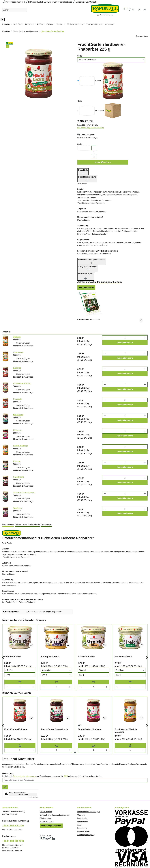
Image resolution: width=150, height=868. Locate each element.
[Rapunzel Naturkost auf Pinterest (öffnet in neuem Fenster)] (51, 814)
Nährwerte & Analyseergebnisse (92, 237)
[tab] (8, 500)
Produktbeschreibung (87, 154)
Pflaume (17, 437)
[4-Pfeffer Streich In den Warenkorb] (20, 658)
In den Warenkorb (103, 138)
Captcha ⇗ (33, 773)
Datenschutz (83, 797)
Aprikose (17, 312)
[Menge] (20, 662)
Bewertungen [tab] (46, 500)
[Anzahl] (94, 128)
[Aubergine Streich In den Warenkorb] (57, 658)
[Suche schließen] (2, 19)
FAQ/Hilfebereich (47, 797)
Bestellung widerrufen (51, 801)
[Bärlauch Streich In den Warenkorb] (93, 658)
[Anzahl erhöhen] (94, 132)
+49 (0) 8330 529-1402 (13, 801)
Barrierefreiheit (83, 807)
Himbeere (17, 406)
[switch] (125, 9)
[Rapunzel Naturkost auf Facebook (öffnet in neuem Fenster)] (41, 814)
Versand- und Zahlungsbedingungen (55, 791)
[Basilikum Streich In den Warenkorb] (130, 658)
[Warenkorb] (145, 10)
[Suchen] (15, 10)
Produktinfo (83, 148)
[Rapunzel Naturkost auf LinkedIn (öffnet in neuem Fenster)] (54, 814)
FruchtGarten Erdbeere (16, 705)
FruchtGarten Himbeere (90, 705)
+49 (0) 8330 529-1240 (13, 817)
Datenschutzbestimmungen (24, 752)
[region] (39, 70)
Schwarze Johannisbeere (24, 468)
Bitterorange (18, 328)
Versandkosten (68, 858)
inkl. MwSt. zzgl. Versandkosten (91, 103)
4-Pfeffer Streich (12, 632)
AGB (66, 752)
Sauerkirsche (19, 452)
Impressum (82, 804)
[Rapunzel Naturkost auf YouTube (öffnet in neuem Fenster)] (48, 814)
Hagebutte (18, 375)
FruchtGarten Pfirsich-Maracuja (126, 706)
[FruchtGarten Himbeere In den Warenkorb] (93, 721)
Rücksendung (46, 794)
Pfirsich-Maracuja (21, 421)
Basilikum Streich (123, 632)
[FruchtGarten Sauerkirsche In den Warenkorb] (57, 721)
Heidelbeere (18, 390)
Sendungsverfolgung (86, 810)
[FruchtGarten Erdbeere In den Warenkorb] (20, 721)
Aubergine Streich (50, 632)
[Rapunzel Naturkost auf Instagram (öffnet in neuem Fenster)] (44, 814)
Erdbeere (17, 343)
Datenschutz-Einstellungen (88, 787)
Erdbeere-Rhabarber (22, 359)
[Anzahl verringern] (94, 124)
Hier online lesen (86, 263)
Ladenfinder (82, 794)
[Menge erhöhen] (33, 662)
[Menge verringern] (7, 662)
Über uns (81, 791)
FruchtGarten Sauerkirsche (55, 705)
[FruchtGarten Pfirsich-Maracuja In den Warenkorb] (130, 721)
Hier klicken (23, 770)
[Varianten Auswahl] (20, 646)
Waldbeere (18, 484)
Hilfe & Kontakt (46, 787)
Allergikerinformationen (88, 244)
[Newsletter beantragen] (5, 763)
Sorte (80, 56)
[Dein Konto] (139, 10)
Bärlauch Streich (86, 632)
